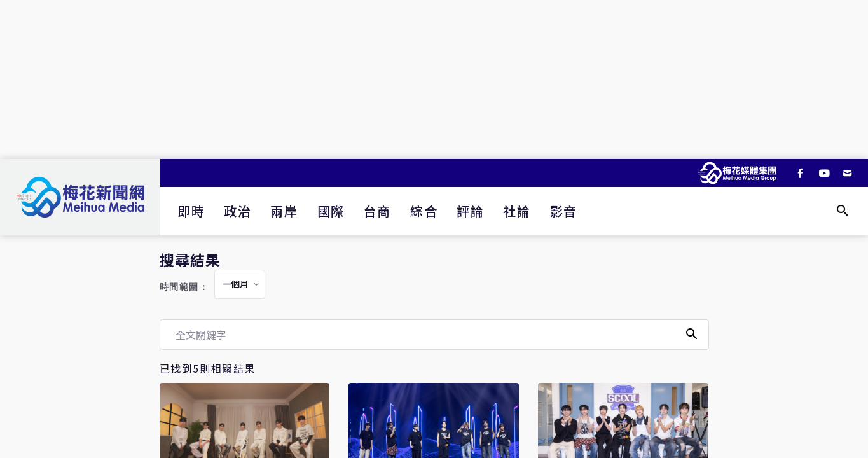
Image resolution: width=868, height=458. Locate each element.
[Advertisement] (434, 80)
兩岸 (284, 211)
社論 (517, 211)
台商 (377, 211)
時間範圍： (184, 287)
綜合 (424, 211)
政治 (238, 211)
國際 (331, 211)
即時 (191, 211)
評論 (470, 211)
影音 (564, 211)
